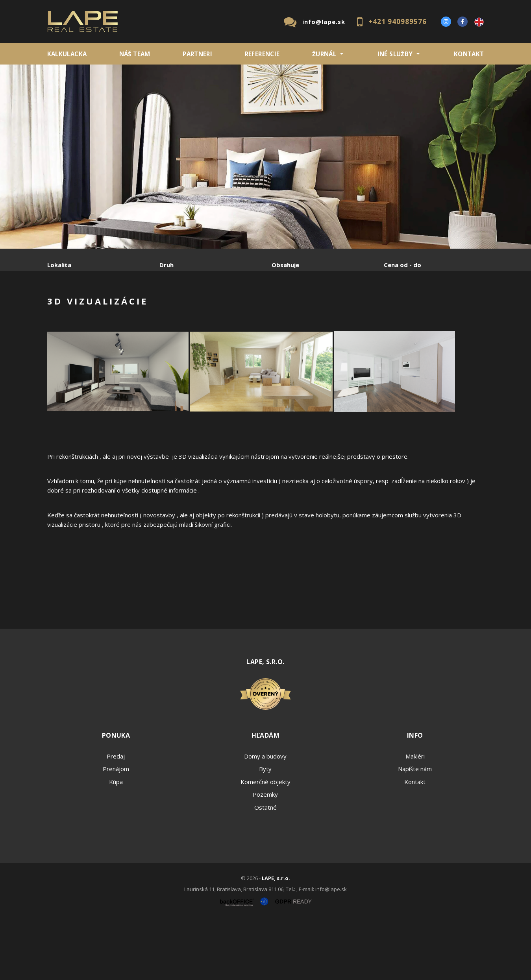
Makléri (415, 816)
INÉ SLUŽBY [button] (395, 54)
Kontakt (469, 54)
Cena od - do (402, 265)
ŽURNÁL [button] (324, 54)
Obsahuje (285, 265)
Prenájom (120, 306)
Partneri (197, 54)
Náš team (135, 54)
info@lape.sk (324, 22)
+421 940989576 (398, 21)
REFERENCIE (262, 54)
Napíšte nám (415, 829)
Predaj (72, 306)
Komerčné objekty (265, 842)
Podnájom (212, 306)
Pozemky (265, 854)
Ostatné (265, 867)
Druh (167, 265)
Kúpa (166, 306)
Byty (265, 829)
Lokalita (59, 265)
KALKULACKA (67, 54)
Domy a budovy (265, 816)
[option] (265, 157)
